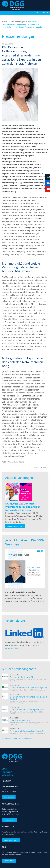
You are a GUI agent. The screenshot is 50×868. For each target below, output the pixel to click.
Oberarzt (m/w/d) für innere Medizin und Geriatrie (28, 698)
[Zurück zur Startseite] (13, 5)
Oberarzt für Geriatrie (20, 720)
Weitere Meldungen (15, 526)
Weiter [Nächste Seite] (44, 467)
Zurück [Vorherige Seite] (36, 467)
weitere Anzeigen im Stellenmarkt (17, 739)
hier (42, 601)
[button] (47, 5)
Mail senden (8, 797)
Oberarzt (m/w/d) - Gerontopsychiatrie (27, 710)
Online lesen (8, 861)
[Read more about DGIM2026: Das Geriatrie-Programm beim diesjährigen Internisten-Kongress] (19, 492)
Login (36, 12)
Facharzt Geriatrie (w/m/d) (22, 677)
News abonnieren (10, 840)
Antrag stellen (9, 820)
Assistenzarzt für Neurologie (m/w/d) (26, 731)
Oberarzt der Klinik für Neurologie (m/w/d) (29, 688)
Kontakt (45, 12)
